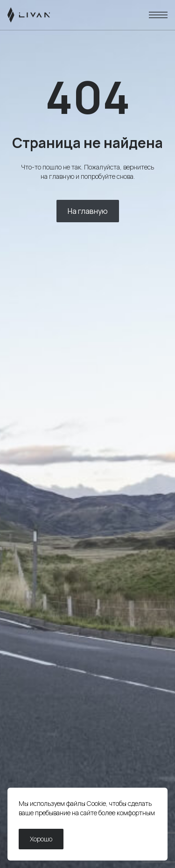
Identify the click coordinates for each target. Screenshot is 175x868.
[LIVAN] (29, 15)
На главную (88, 211)
